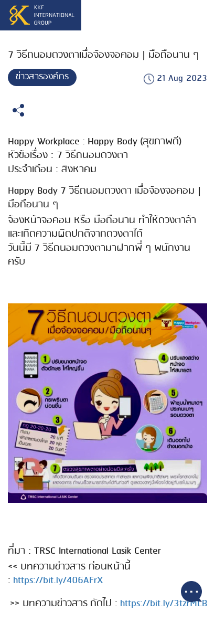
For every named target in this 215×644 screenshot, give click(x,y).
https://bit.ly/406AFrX (58, 580)
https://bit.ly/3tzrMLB (164, 604)
